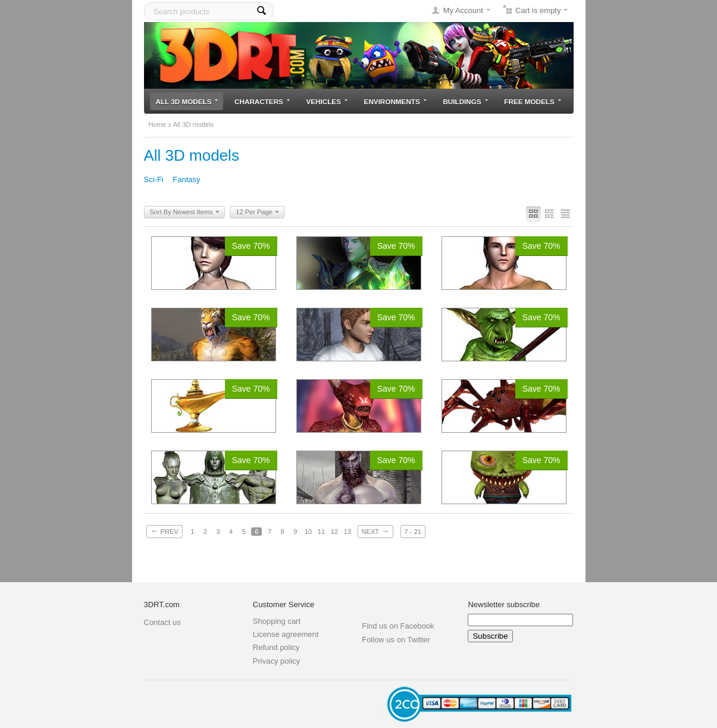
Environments (395, 101)
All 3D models (187, 101)
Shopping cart (277, 621)
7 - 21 (413, 532)
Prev (165, 531)
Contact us (162, 622)
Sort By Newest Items (185, 213)
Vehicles (327, 101)
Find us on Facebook (398, 626)
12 (334, 532)
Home (157, 124)
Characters (262, 101)
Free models (532, 101)
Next (375, 531)
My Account (463, 10)
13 (347, 532)
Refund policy (276, 647)
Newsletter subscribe (504, 604)
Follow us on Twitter (396, 640)
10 (308, 532)
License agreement (286, 634)
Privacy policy (276, 661)
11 (321, 532)
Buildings (465, 101)
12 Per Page (257, 213)
